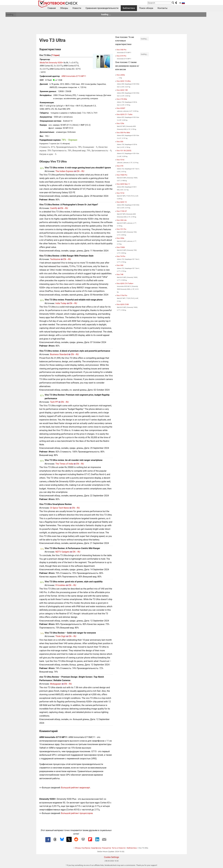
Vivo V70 (120, 166)
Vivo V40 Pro (121, 50)
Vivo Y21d (120, 193)
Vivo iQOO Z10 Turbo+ (125, 283)
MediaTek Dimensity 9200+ (51, 63)
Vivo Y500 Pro (122, 175)
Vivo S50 (120, 142)
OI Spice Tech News (59, 508)
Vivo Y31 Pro (121, 229)
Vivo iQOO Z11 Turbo (124, 114)
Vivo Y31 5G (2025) (124, 151)
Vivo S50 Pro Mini (123, 133)
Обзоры (64, 8)
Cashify (54, 208)
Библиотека (129, 8)
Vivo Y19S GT (122, 211)
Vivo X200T (121, 108)
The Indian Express (64, 171)
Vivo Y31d (120, 160)
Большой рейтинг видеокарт (76, 788)
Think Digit (60, 636)
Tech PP (54, 402)
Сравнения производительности (102, 8)
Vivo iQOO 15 (122, 202)
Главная (52, 8)
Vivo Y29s (120, 123)
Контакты (162, 8)
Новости (77, 8)
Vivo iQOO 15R (122, 90)
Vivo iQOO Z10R (123, 304)
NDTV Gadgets (62, 552)
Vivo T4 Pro (121, 256)
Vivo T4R (120, 274)
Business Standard (59, 354)
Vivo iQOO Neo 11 (123, 184)
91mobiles (60, 585)
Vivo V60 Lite (122, 220)
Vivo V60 (120, 265)
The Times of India (64, 464)
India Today (61, 303)
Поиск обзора (146, 8)
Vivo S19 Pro (121, 56)
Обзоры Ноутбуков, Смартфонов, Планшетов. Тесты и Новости (100, 848)
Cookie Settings (112, 857)
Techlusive (55, 259)
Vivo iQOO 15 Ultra (124, 81)
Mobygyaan (56, 684)
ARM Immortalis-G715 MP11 (74, 76)
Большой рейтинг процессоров (77, 813)
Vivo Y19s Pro (122, 295)
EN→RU (80, 171)
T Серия (55, 55)
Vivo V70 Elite (122, 99)
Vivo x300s (121, 75)
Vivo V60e (120, 238)
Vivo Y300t (121, 247)
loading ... (11, 15)
